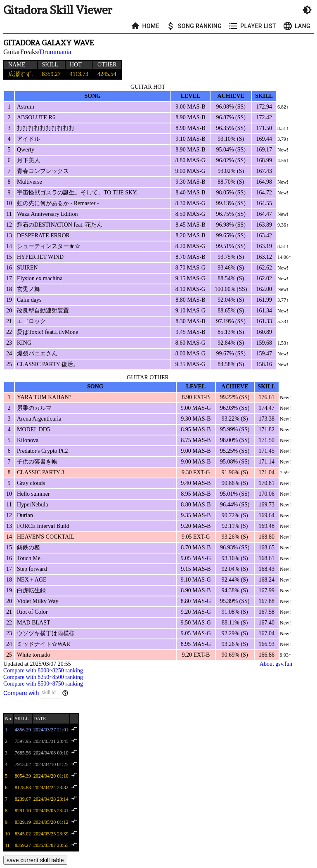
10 (7, 834)
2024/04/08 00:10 (51, 753)
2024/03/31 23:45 (51, 741)
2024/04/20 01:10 (51, 776)
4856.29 (23, 730)
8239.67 (23, 799)
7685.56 (23, 753)
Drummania (55, 52)
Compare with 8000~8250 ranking (43, 671)
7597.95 (23, 741)
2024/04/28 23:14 (51, 799)
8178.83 (23, 788)
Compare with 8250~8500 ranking (43, 677)
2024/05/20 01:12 (51, 822)
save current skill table (35, 860)
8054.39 (23, 776)
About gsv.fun (276, 664)
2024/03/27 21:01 (51, 730)
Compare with (21, 693)
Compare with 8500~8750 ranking (43, 684)
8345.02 (23, 834)
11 (7, 845)
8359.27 (23, 845)
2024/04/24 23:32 (51, 788)
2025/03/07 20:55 (51, 845)
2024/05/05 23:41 (51, 811)
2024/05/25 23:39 (51, 834)
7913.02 (23, 764)
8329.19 (23, 822)
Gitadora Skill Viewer (58, 10)
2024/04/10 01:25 (51, 764)
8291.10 (23, 811)
